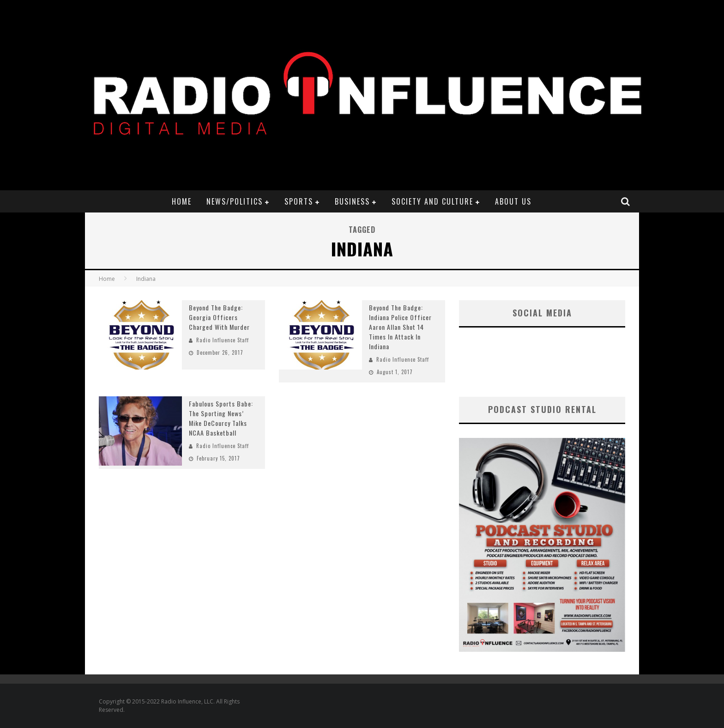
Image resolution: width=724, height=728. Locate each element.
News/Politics (235, 201)
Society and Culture (432, 201)
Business (352, 201)
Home (182, 201)
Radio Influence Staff (223, 340)
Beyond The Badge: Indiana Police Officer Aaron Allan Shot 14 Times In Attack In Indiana (400, 327)
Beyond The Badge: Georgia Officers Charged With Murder (219, 317)
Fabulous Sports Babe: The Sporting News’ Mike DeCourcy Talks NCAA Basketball (221, 418)
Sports (299, 201)
